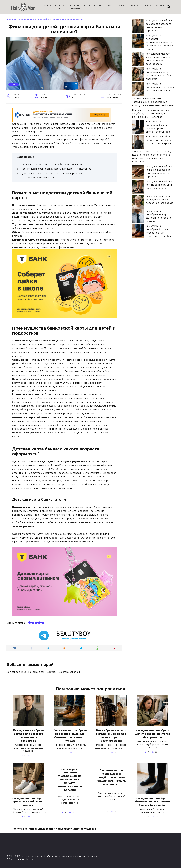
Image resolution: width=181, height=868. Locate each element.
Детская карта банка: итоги (41, 178)
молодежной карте (45, 484)
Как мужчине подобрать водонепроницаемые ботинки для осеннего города (159, 42)
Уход (87, 6)
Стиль (98, 6)
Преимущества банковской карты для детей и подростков (56, 169)
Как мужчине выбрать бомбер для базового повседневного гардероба (28, 735)
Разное (134, 6)
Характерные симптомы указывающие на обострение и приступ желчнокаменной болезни (153, 102)
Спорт (109, 6)
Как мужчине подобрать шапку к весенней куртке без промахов (153, 734)
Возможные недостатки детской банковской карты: (52, 164)
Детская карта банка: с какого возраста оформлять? (51, 173)
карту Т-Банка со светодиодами (72, 542)
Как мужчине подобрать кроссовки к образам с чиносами (160, 87)
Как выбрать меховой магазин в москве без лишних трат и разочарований (111, 735)
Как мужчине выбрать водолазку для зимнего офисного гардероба (160, 140)
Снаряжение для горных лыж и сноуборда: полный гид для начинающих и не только (151, 114)
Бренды (160, 6)
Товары (147, 6)
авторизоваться (71, 672)
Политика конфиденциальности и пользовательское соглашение (54, 829)
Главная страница (16, 19)
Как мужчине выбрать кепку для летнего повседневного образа (159, 200)
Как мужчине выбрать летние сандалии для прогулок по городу (159, 185)
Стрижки (46, 6)
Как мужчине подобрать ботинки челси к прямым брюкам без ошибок (153, 802)
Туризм (121, 6)
